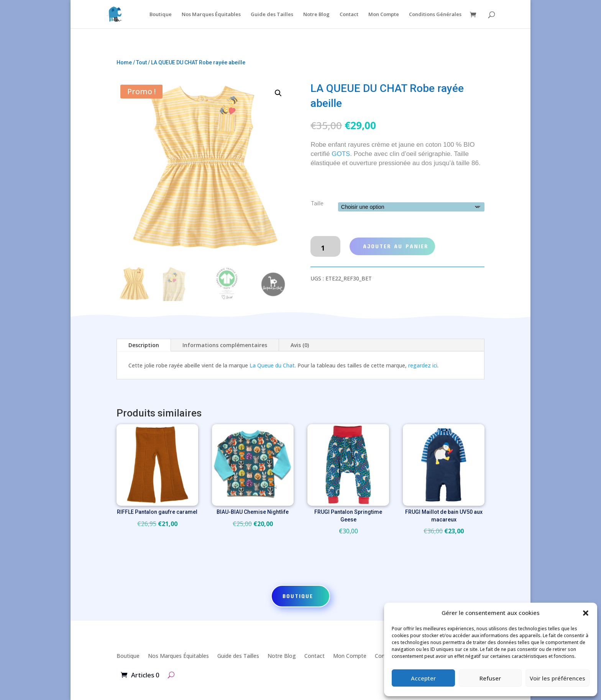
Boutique (161, 15)
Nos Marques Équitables (211, 15)
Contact (349, 15)
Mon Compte (384, 15)
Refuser (490, 678)
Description (144, 345)
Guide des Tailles (272, 15)
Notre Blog (316, 15)
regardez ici (423, 365)
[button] (586, 613)
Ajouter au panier (396, 246)
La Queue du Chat (272, 365)
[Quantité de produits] (325, 246)
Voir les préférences (557, 678)
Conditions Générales (435, 15)
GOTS (341, 154)
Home (124, 62)
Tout (141, 62)
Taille (317, 203)
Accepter (423, 678)
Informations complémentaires (225, 345)
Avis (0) (300, 345)
